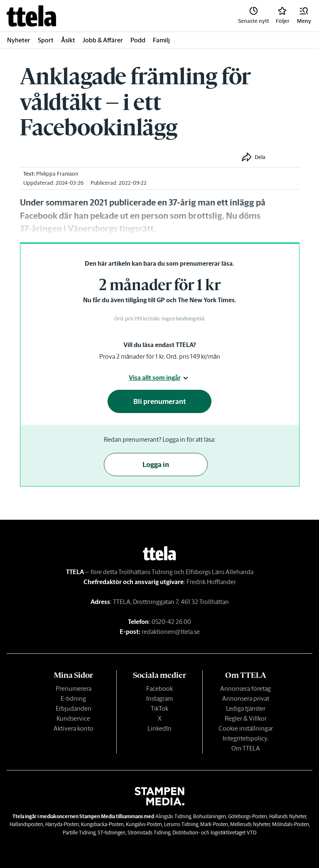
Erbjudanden (74, 708)
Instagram (159, 698)
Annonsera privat (246, 698)
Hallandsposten (26, 824)
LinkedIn (159, 728)
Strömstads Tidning (149, 833)
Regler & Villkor (246, 718)
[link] (31, 16)
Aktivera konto (74, 728)
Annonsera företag (245, 688)
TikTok (159, 708)
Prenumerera (74, 688)
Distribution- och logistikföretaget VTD (214, 833)
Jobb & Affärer (103, 40)
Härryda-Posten (62, 824)
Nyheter (19, 40)
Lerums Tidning (181, 824)
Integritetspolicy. (245, 738)
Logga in (156, 465)
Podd (138, 40)
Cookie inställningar (246, 728)
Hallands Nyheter (288, 816)
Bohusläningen (210, 816)
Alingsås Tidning (173, 816)
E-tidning (73, 698)
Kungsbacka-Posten (102, 824)
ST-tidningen (112, 833)
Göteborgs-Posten (248, 816)
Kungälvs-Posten (144, 824)
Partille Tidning (79, 833)
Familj (161, 40)
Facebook (159, 688)
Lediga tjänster (246, 708)
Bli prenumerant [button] (160, 401)
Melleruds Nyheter (250, 824)
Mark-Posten (214, 824)
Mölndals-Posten (291, 824)
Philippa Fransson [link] (57, 174)
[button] (304, 16)
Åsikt (68, 40)
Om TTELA (246, 748)
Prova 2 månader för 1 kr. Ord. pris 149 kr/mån (160, 356)
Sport (46, 40)
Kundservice (73, 718)
